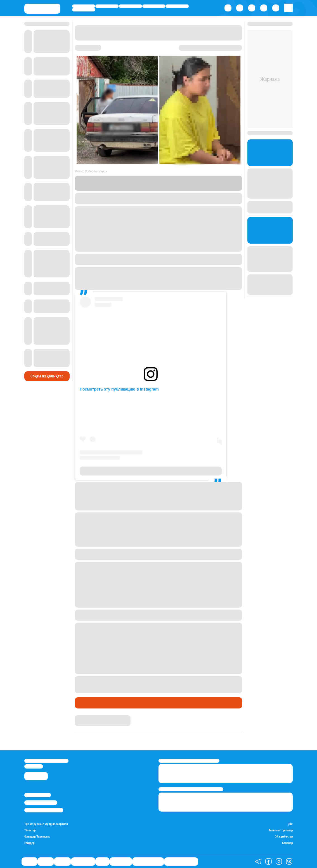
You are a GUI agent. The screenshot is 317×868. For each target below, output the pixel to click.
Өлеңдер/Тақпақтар (37, 837)
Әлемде (130, 6)
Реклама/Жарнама (41, 802)
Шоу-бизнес (84, 9)
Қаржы (107, 6)
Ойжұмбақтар (284, 837)
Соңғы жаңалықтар (47, 376)
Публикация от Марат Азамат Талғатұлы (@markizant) (151, 471)
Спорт (177, 6)
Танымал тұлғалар (281, 831)
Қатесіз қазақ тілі (148, 861)
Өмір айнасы (154, 6)
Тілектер (30, 831)
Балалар (287, 843)
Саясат (84, 6)
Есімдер (29, 843)
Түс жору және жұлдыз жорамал (46, 824)
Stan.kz (204, 183)
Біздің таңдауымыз (181, 861)
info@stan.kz (34, 766)
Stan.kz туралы (38, 795)
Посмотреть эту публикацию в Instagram (119, 389)
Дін (290, 824)
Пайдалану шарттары (44, 810)
